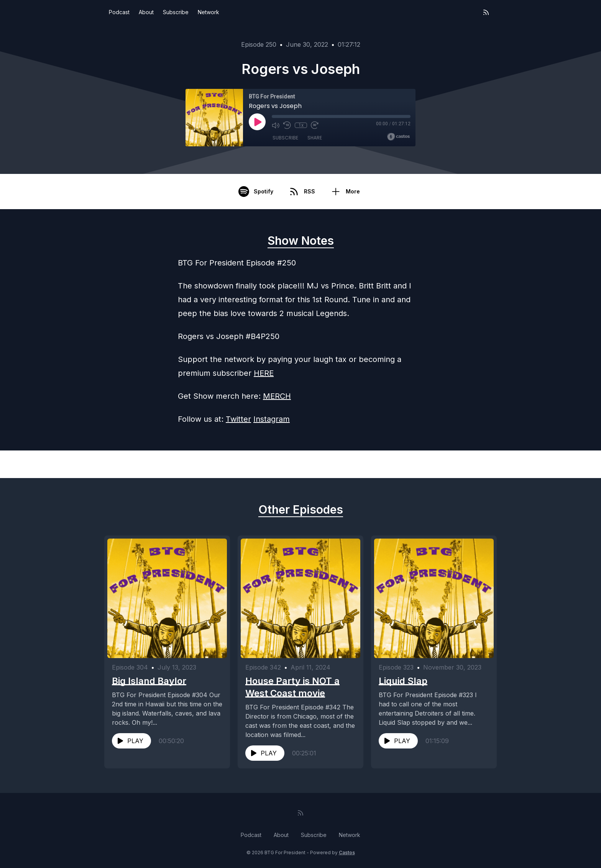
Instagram (272, 419)
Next (463, 464)
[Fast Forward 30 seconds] (315, 125)
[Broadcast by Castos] (398, 137)
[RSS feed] (486, 12)
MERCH (277, 396)
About (146, 12)
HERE (264, 373)
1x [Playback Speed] (301, 125)
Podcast (119, 12)
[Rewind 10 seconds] (287, 125)
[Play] (257, 122)
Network (209, 12)
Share (315, 138)
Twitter (238, 419)
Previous (144, 464)
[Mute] (276, 125)
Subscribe (176, 12)
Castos (347, 852)
